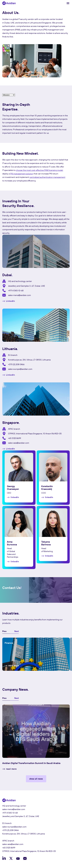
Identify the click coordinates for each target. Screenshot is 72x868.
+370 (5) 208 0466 (16, 364)
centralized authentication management (47, 177)
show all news (36, 779)
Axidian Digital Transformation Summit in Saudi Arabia (31, 763)
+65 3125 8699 (15, 438)
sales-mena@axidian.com (19, 295)
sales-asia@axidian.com (19, 443)
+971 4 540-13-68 (16, 291)
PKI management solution (22, 174)
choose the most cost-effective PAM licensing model (39, 170)
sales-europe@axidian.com (20, 369)
